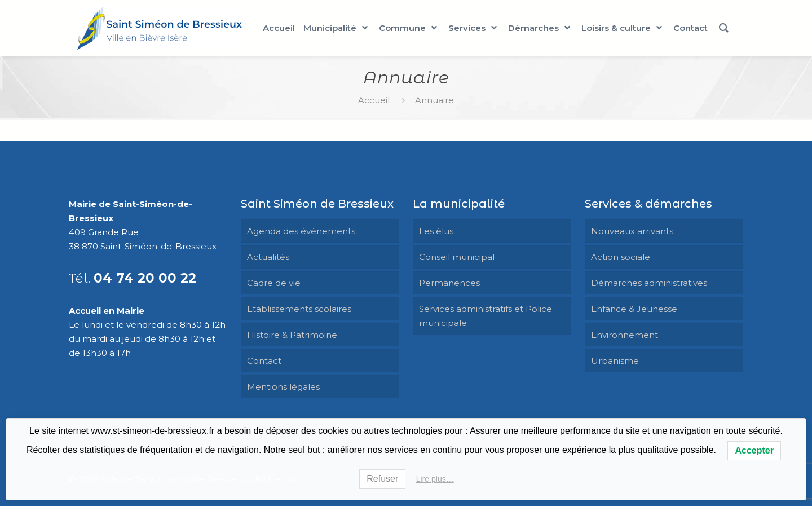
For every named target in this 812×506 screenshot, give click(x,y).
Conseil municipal (457, 257)
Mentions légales (283, 387)
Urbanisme (615, 361)
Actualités (268, 257)
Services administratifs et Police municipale (486, 316)
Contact (264, 361)
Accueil (374, 100)
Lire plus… (435, 479)
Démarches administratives (649, 283)
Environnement (625, 335)
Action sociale (621, 257)
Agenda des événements (301, 231)
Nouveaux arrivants (632, 231)
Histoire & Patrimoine (292, 335)
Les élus (436, 231)
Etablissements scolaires (299, 309)
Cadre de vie (274, 283)
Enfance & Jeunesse (634, 309)
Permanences (449, 283)
